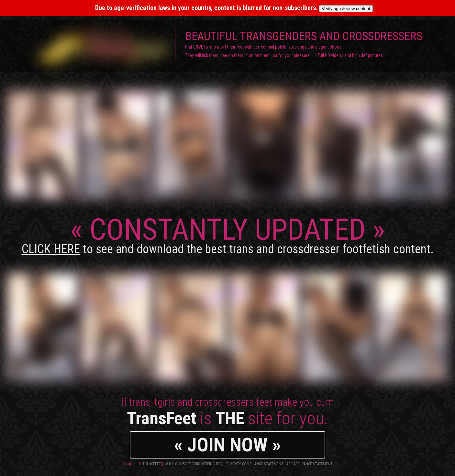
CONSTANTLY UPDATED (228, 234)
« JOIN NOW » (227, 445)
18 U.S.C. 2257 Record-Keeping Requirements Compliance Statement (224, 464)
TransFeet (152, 464)
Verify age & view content (346, 9)
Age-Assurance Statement (310, 464)
